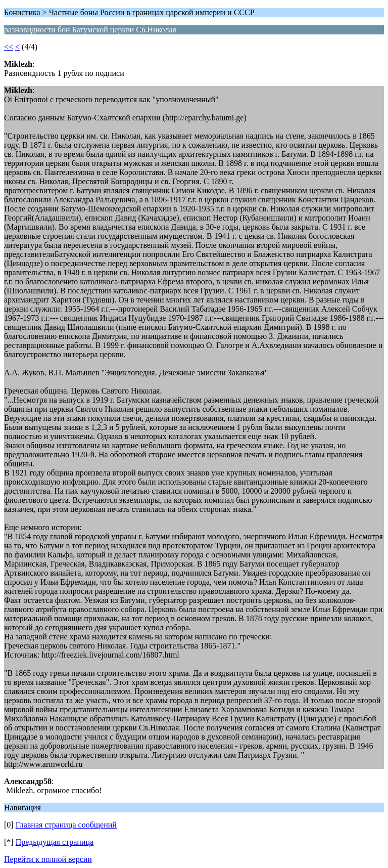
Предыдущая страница (55, 842)
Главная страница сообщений (66, 825)
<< (9, 47)
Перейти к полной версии (48, 859)
